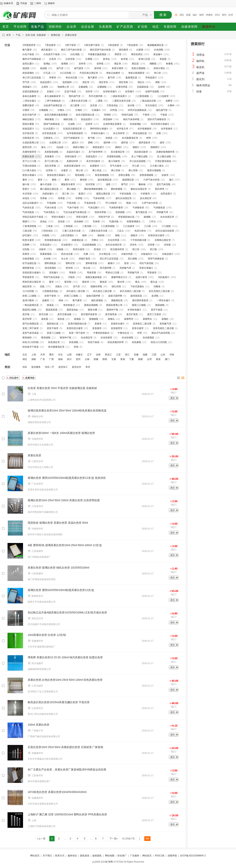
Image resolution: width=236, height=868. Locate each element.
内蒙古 (79, 355)
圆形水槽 (92, 310)
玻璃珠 (65, 64)
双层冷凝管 (79, 249)
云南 (87, 359)
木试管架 (27, 194)
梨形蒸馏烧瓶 (102, 175)
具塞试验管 (71, 156)
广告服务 (135, 856)
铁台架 (87, 268)
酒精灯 (118, 147)
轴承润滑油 (203, 85)
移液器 (50, 305)
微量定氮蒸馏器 (94, 277)
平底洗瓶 (71, 203)
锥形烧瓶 (46, 338)
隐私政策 (85, 856)
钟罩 (140, 333)
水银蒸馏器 (28, 259)
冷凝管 (64, 170)
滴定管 (86, 82)
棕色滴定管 (54, 342)
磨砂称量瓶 (117, 189)
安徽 (136, 355)
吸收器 (103, 282)
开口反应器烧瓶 (138, 161)
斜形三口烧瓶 (71, 296)
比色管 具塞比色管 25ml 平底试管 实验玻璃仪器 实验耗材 (62, 388)
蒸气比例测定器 (31, 324)
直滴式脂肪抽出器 (77, 324)
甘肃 (114, 359)
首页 (9, 35)
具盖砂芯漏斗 (74, 152)
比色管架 (70, 59)
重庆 (51, 355)
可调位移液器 (29, 166)
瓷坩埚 (98, 68)
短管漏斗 (130, 92)
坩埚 (76, 347)
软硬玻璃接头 (134, 221)
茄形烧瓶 (120, 212)
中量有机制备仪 (101, 333)
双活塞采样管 (117, 249)
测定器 (135, 64)
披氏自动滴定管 (124, 198)
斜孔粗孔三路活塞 (103, 291)
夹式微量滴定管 (130, 138)
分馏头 (61, 110)
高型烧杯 (108, 119)
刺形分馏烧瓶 (139, 68)
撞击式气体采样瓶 (161, 333)
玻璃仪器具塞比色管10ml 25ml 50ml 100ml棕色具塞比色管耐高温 (67, 410)
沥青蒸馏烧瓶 (146, 175)
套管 (127, 263)
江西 (154, 355)
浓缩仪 (26, 198)
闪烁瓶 (46, 235)
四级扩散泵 (85, 259)
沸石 (191, 15)
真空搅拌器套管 (89, 314)
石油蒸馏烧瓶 (89, 245)
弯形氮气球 (133, 273)
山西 (69, 355)
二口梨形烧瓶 (142, 96)
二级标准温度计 (119, 96)
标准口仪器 (144, 59)
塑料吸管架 (91, 263)
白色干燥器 (28, 54)
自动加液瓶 (127, 338)
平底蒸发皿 (90, 203)
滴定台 (141, 82)
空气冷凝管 (116, 166)
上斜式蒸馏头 (67, 235)
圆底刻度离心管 (114, 305)
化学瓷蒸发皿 (49, 133)
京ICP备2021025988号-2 (193, 856)
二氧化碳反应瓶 (148, 101)
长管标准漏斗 (134, 310)
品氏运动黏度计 (31, 203)
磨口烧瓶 (71, 189)
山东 (163, 355)
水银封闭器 (127, 254)
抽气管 (60, 68)
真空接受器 (111, 314)
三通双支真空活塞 (98, 231)
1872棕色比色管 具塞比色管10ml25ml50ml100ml (57, 792)
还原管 (89, 124)
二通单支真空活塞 (78, 101)
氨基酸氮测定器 (156, 45)
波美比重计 (28, 64)
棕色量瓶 (137, 342)
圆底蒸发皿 (52, 310)
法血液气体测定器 (53, 105)
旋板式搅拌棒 (93, 296)
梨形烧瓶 (80, 175)
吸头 (138, 282)
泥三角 (66, 194)
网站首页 (35, 856)
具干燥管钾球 (96, 152)
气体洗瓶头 (49, 212)
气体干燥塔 (73, 208)
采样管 (82, 64)
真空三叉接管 (154, 314)
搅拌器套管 (145, 143)
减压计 (75, 143)
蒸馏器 (77, 319)
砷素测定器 (78, 240)
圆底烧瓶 (160, 305)
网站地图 (110, 856)
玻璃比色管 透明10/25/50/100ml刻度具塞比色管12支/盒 (61, 590)
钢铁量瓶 (49, 119)
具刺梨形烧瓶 (51, 152)
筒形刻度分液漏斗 (32, 273)
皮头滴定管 (146, 198)
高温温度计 (87, 119)
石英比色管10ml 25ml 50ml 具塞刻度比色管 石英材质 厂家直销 (65, 747)
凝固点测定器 (103, 194)
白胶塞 (140, 50)
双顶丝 (97, 249)
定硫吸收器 (143, 87)
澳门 (167, 359)
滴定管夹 (103, 82)
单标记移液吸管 (136, 73)
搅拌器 (125, 143)
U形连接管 (113, 45)
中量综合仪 (123, 333)
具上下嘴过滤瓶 (139, 156)
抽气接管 (79, 68)
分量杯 (171, 105)
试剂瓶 (26, 249)
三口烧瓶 (166, 226)
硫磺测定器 (128, 180)
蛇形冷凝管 (28, 240)
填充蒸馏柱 (50, 268)
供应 (25, 367)
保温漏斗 (158, 54)
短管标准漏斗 (110, 92)
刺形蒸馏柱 (28, 73)
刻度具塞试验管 (72, 166)
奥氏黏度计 (47, 50)
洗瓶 (42, 286)
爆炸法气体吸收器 (32, 59)
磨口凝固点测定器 (49, 189)
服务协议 (72, 856)
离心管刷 (133, 170)
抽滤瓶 (44, 68)
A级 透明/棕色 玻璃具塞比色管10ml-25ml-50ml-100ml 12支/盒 (65, 545)
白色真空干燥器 (52, 54)
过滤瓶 (71, 124)
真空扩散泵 (132, 314)
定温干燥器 (70, 92)
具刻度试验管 (141, 152)
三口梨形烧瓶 (108, 226)
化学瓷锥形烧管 (75, 133)
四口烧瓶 (133, 259)
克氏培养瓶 (50, 166)
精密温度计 (98, 147)
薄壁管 (118, 54)
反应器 (94, 105)
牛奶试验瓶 (125, 194)
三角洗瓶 (87, 226)
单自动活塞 (71, 78)
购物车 (51, 3)
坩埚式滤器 (127, 115)
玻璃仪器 (56, 35)
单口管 (157, 73)
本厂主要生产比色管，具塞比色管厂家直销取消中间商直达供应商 (67, 770)
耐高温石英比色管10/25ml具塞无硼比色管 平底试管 (59, 702)
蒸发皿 (45, 319)
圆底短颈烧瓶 (91, 305)
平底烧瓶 (51, 203)
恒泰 (199, 92)
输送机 (200, 67)
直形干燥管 (53, 328)
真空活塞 (44, 314)
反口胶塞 (75, 105)
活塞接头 (48, 138)
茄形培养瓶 (100, 212)
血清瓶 (155, 296)
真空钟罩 (27, 319)
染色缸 (44, 221)
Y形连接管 (133, 45)
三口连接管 (129, 226)
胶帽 (90, 143)
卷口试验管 (114, 161)
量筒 (67, 180)
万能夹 (71, 277)
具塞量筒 (49, 156)
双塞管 (26, 254)
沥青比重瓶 (124, 175)
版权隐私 (97, 856)
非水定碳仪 (151, 105)
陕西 (105, 359)
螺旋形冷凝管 (68, 184)
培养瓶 (79, 198)
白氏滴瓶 (75, 54)
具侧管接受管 (29, 152)
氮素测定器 (131, 78)
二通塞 (99, 101)
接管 (162, 143)
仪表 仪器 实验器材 (36, 35)
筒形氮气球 (125, 268)
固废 (197, 15)
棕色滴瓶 (74, 342)
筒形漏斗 (54, 273)
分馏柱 (79, 110)
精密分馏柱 (79, 147)
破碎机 (200, 61)
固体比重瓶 (28, 124)
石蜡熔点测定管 (163, 240)
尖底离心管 (55, 143)
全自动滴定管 (167, 217)
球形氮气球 (162, 212)
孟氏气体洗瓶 (163, 184)
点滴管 (45, 87)
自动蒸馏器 (148, 338)
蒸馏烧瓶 (94, 319)
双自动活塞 (67, 254)
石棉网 (26, 245)
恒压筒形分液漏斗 (160, 124)
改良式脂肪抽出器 (85, 115)
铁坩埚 (69, 268)
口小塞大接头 (29, 170)
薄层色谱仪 (137, 54)
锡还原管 (27, 286)
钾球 (149, 138)
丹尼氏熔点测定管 (89, 73)
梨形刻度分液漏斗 (56, 175)
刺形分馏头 (159, 68)
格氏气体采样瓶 (131, 119)
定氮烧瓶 (83, 87)
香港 (158, 359)
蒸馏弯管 (129, 319)
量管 (40, 180)
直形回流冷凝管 (75, 328)
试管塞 (151, 245)
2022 (226, 15)
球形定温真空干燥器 (33, 217)
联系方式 (60, 856)
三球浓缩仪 (47, 231)
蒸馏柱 (165, 319)
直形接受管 (117, 328)
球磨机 (218, 15)
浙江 (127, 355)
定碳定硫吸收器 (31, 92)
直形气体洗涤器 (31, 333)
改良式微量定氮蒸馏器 (56, 115)
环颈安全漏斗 (98, 133)
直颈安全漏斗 (118, 324)
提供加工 (63, 367)
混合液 (183, 15)
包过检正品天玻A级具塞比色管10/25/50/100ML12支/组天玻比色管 (67, 612)
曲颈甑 (147, 217)
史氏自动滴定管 (114, 245)
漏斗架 (26, 184)
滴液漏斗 (27, 87)
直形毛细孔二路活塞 (163, 328)
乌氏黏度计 (164, 277)
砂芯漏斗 (27, 235)
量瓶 (54, 180)
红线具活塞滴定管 (73, 129)
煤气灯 (125, 184)
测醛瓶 (153, 64)
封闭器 (114, 110)
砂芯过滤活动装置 (165, 231)
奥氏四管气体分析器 (100, 50)
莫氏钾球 (160, 189)
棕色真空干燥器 (31, 347)
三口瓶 (147, 226)
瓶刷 (129, 203)
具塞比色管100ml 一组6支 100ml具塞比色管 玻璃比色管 (61, 433)
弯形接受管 (28, 277)
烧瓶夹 (134, 235)
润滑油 (200, 55)
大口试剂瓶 (66, 73)
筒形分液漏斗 (146, 268)
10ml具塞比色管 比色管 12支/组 (47, 635)
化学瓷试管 (28, 133)
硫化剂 (200, 79)
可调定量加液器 (163, 161)
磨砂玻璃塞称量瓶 (93, 189)
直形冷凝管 (138, 328)
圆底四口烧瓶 (29, 310)
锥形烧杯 (27, 338)
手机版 (24, 3)
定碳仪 (50, 92)
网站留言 (147, 856)
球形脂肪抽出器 (126, 217)
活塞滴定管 (28, 138)
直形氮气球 (165, 324)
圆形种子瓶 (112, 310)
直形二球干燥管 (31, 328)
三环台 (152, 221)
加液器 (109, 138)
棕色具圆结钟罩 (116, 342)
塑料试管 (70, 263)
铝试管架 (90, 184)
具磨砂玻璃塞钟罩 (165, 152)
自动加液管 (106, 338)
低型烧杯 (67, 82)
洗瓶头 (59, 286)
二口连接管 (163, 96)
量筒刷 (83, 180)
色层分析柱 (140, 231)
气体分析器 (50, 208)
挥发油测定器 (140, 133)
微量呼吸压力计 (119, 277)
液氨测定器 (117, 300)
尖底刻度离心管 (31, 143)
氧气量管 (77, 300)
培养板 (44, 198)
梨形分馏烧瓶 (154, 170)
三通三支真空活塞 (71, 231)
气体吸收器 (159, 208)
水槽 (86, 254)
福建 (145, 355)
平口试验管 (111, 203)
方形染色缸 (112, 105)
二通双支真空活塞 (121, 101)
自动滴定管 (87, 338)
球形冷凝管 (82, 217)
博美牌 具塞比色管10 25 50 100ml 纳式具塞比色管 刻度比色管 (65, 657)
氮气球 (111, 78)
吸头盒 (154, 282)
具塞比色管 (71, 35)
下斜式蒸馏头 (137, 286)
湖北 (25, 359)
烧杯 (85, 235)
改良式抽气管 (29, 115)
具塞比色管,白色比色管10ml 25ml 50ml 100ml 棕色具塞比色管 (65, 680)
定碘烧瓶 (102, 87)
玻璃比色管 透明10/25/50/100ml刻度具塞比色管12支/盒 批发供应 (67, 478)
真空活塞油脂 (64, 314)
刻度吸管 (95, 166)
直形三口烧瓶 (54, 333)
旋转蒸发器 (136, 296)
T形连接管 (50, 45)
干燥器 (164, 115)
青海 (123, 359)
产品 (18, 35)
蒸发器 (61, 319)
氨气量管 (27, 50)
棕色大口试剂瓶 (31, 342)
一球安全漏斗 (163, 300)
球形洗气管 (104, 217)
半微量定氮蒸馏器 (97, 54)
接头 (44, 147)
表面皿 (163, 59)
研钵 (61, 300)
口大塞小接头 (157, 166)
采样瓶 (100, 64)
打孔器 (47, 73)
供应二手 (50, 367)
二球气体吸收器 (53, 101)
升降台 (95, 240)
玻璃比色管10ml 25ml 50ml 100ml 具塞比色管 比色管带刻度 (64, 500)
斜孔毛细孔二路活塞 (130, 291)
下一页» (113, 839)
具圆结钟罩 (72, 161)
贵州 (78, 359)
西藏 (96, 359)
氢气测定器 (141, 212)
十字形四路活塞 (138, 240)
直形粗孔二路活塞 (142, 324)
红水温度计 (49, 129)
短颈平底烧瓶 (152, 92)
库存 (88, 367)
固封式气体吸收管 (157, 119)
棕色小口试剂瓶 (159, 342)
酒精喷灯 (155, 147)
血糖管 (46, 300)
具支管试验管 (93, 161)
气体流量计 (94, 208)
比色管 (53, 59)
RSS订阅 (160, 856)
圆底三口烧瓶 (139, 305)
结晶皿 (60, 147)
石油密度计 (67, 245)
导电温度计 (151, 78)
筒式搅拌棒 (106, 268)
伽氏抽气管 (162, 110)
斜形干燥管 (50, 296)
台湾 (149, 359)
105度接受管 (29, 45)
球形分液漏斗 (58, 217)
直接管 (98, 324)
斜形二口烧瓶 (29, 296)
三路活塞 (27, 231)
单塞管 (53, 78)
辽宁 (89, 355)
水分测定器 (105, 254)
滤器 (108, 184)
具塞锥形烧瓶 (114, 156)
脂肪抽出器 (53, 324)
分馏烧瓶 (44, 110)
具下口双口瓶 (51, 161)
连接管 (165, 175)
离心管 (80, 170)
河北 (60, 355)
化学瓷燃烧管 (145, 129)
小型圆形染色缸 (50, 291)
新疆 (140, 359)
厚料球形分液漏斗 (99, 129)
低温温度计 (46, 82)
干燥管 (146, 115)
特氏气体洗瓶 (146, 263)
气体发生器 (28, 208)
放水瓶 (131, 105)
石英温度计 (46, 245)
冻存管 (89, 92)
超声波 (200, 73)
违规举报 (172, 856)
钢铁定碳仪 (28, 119)
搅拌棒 (107, 143)
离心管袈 (116, 170)
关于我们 (47, 856)
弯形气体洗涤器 (52, 277)
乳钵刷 (96, 221)
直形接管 (97, 328)
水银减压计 (147, 254)
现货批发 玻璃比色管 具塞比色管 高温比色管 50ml (58, 523)
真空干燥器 (157, 310)
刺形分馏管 (118, 68)
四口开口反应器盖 (109, 259)
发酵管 (169, 101)
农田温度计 (166, 194)
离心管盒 (97, 170)
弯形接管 (152, 273)
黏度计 (82, 194)
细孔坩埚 (116, 286)
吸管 (51, 282)
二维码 (38, 3)
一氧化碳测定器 (31, 305)
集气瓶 (91, 138)
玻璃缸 (47, 64)
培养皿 (61, 198)
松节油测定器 (29, 263)
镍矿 (204, 15)
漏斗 (171, 180)
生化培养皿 (114, 240)
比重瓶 (89, 59)
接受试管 (27, 147)
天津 (43, 355)
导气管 (26, 82)
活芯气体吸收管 (72, 138)
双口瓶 (153, 249)
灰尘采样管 (119, 133)
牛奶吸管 (145, 194)
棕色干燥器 (94, 342)
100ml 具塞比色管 (38, 725)
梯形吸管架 (28, 268)
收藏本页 (9, 3)
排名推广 (122, 856)
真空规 (26, 314)
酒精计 (136, 147)
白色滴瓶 (159, 50)
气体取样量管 (116, 208)
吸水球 (121, 282)
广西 (51, 359)
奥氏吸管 (124, 50)
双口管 (136, 249)
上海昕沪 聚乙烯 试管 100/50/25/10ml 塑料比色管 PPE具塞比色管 (67, 814)
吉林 (98, 355)
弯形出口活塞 (112, 273)
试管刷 (167, 245)
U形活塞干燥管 (92, 45)
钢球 (210, 15)
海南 (60, 359)
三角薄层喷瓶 (29, 226)
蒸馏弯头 (147, 319)
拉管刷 (49, 170)
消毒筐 (157, 286)
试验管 (42, 249)
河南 (172, 355)
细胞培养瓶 (96, 286)
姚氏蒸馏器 (97, 300)
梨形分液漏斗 (29, 175)
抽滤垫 (26, 68)
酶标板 (142, 184)
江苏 (118, 355)
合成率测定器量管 (112, 124)
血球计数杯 (28, 300)
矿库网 (109, 862)
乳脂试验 (114, 221)
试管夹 (133, 245)
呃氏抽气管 (75, 96)
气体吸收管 (138, 208)
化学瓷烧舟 (167, 129)
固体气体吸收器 (52, 124)
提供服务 (36, 367)
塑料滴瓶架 (50, 263)
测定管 (118, 64)
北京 (25, 355)
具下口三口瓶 (29, 161)
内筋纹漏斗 (48, 194)
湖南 (34, 359)
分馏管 (26, 110)
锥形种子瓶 (66, 338)
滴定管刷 (123, 82)
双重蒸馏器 (46, 254)
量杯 (25, 180)
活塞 (159, 133)
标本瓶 (124, 59)
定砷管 (162, 87)
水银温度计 (168, 254)
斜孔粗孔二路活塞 (76, 291)
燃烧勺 (26, 221)
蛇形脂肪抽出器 (53, 240)
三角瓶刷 (68, 226)
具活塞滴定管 (118, 152)
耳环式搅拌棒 (96, 96)
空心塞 (136, 166)
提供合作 (77, 367)
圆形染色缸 (73, 310)
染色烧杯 (79, 221)
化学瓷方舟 (122, 129)
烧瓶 (117, 235)
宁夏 (132, 359)
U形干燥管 (71, 45)
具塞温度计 (91, 156)
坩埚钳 (107, 115)
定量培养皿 (122, 87)
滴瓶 (157, 82)
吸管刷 (68, 282)
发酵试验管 (28, 105)
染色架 (61, 221)
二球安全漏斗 (29, 101)
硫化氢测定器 (105, 180)
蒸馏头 (111, 319)
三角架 (49, 226)
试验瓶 (60, 249)
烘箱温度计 (28, 129)
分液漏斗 (96, 110)
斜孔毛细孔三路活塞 (159, 291)
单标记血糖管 (113, 73)
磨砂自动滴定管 (139, 189)
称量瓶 (169, 64)
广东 (43, 359)
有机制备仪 (69, 305)
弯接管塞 (91, 273)
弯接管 (73, 273)
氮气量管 (92, 78)
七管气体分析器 (150, 203)
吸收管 (86, 282)
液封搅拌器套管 (140, 300)
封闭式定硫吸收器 (137, 110)
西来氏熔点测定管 (32, 282)
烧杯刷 (101, 235)
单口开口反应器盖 (32, 78)
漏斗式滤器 (46, 184)
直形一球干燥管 (77, 333)
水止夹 (65, 259)
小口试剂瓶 (28, 291)
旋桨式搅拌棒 (115, 296)
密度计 (26, 189)
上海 (34, 355)
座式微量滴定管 (56, 347)
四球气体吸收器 (156, 259)
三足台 (120, 231)
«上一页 (41, 839)
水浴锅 (47, 259)
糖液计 (111, 263)
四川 (69, 359)
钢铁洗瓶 (68, 119)
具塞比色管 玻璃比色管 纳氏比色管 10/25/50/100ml (58, 568)
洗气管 (76, 286)
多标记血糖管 (29, 96)
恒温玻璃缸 (136, 124)
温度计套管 (141, 277)
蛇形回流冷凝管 (156, 235)
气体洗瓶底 (28, 212)
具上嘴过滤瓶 (164, 156)
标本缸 (107, 59)
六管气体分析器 (151, 180)
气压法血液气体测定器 (75, 212)
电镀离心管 (63, 87)
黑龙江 (108, 355)
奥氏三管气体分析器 (71, 50)
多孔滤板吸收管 (53, 96)
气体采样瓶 (99, 198)
